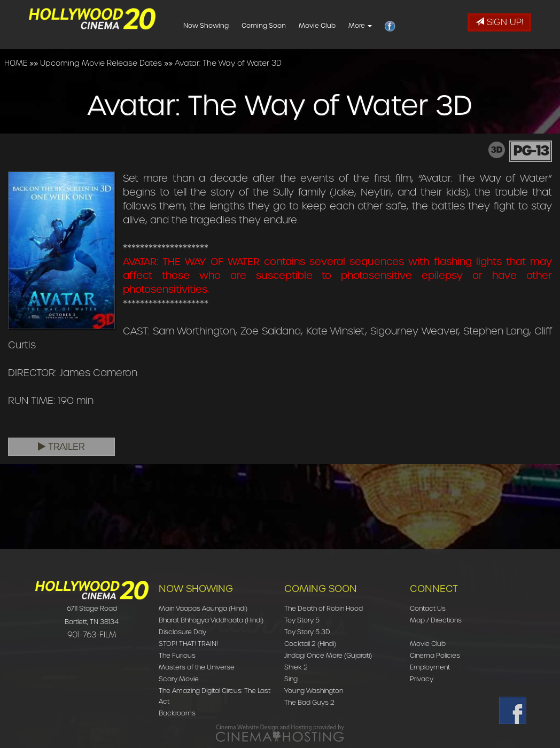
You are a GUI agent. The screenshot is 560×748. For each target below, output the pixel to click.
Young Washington (314, 691)
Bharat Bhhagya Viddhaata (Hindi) (211, 620)
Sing (291, 679)
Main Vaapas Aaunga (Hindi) (203, 608)
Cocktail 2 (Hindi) (310, 644)
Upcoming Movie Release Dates (101, 63)
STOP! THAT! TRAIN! (188, 644)
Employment (430, 667)
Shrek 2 (296, 667)
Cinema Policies (435, 655)
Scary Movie (179, 679)
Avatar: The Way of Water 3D (228, 63)
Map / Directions (436, 620)
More (379, 25)
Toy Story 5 (302, 620)
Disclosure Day (182, 632)
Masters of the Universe (197, 667)
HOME (16, 63)
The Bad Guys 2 (309, 702)
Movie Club (336, 25)
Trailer (61, 447)
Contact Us (428, 608)
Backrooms (177, 713)
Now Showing (225, 25)
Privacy (422, 679)
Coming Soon (283, 25)
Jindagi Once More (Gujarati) (328, 655)
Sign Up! (499, 22)
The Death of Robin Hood (324, 608)
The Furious (177, 655)
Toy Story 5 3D (307, 632)
